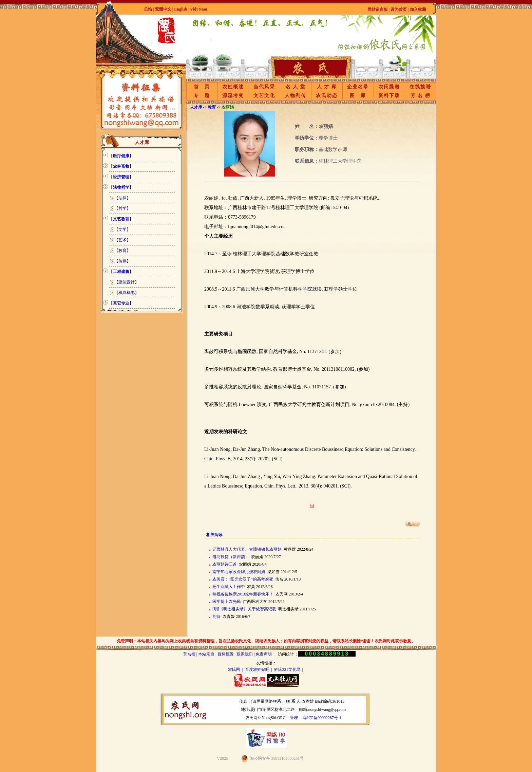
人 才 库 (327, 87)
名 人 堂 (296, 87)
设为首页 (399, 10)
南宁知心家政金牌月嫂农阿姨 (239, 572)
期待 (216, 617)
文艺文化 (264, 96)
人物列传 (296, 96)
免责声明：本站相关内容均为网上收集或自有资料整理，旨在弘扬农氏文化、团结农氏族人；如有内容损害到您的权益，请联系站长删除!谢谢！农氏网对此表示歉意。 (266, 641)
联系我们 (245, 654)
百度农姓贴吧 (257, 669)
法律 (122, 198)
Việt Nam (198, 9)
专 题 (202, 96)
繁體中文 (163, 9)
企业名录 (358, 87)
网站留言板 (378, 10)
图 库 (358, 96)
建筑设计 (127, 282)
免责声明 (264, 654)
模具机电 (127, 293)
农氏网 (234, 669)
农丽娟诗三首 (225, 564)
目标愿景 (226, 654)
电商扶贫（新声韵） (231, 557)
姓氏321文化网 (287, 669)
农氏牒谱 (389, 87)
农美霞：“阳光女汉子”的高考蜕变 (243, 579)
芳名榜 (189, 654)
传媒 (122, 261)
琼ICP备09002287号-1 (322, 718)
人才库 (196, 107)
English (181, 9)
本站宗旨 (206, 654)
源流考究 (233, 96)
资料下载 (389, 96)
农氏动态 (327, 96)
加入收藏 (418, 10)
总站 (148, 9)
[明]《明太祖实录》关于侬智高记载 (244, 609)
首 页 (202, 87)
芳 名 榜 (421, 96)
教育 (122, 251)
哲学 (122, 208)
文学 (122, 229)
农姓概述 (233, 87)
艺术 (122, 240)
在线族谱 (420, 87)
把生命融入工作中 (229, 587)
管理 (294, 718)
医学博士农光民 (227, 602)
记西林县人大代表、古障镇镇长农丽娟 (247, 549)
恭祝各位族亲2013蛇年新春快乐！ (243, 594)
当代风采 (264, 87)
